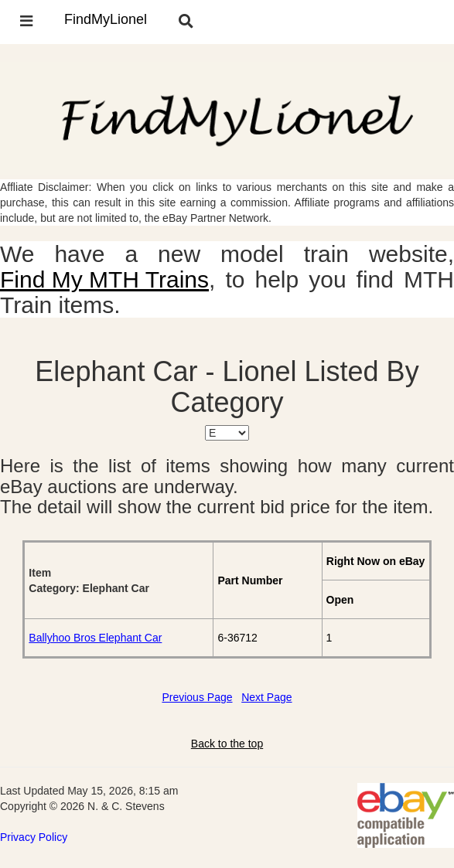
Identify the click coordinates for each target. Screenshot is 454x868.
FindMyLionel (106, 19)
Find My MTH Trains (104, 279)
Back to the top (227, 744)
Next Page (266, 697)
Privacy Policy (34, 837)
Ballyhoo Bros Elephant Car (95, 638)
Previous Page (197, 697)
